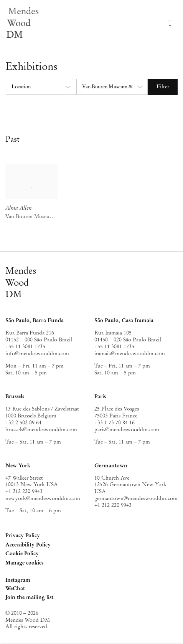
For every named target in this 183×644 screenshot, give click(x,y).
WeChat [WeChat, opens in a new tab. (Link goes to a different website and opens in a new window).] (15, 589)
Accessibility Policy (28, 545)
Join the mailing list (29, 597)
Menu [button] (172, 23)
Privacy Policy (23, 535)
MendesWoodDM (21, 282)
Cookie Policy (22, 553)
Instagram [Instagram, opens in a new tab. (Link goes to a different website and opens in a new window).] (18, 580)
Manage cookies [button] (24, 563)
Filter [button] (163, 87)
